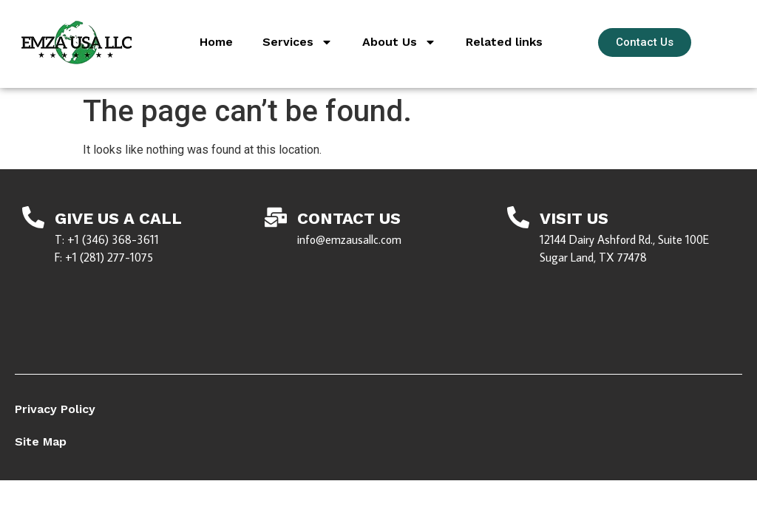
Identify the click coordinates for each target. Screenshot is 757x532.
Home (216, 42)
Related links (504, 42)
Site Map (41, 441)
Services (298, 42)
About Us (399, 42)
